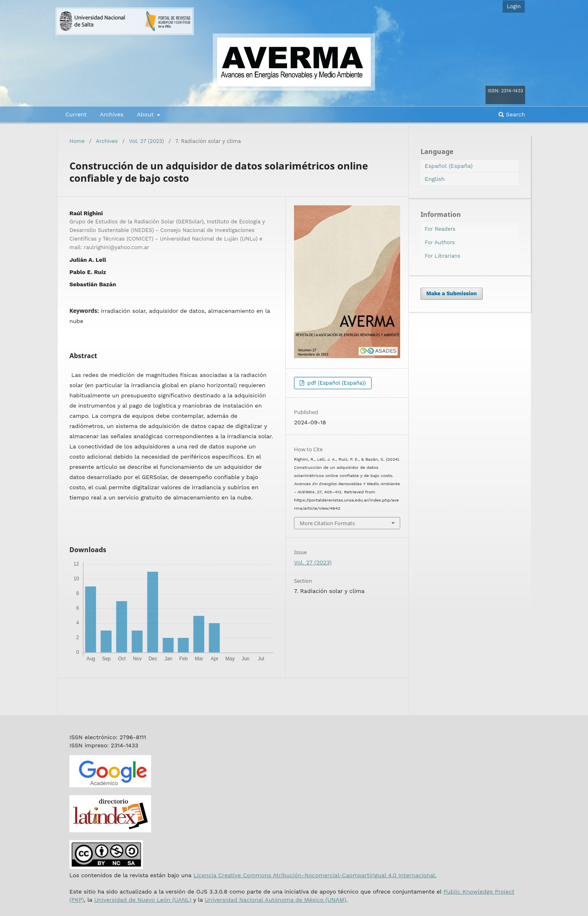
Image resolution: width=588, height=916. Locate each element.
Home (77, 141)
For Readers (440, 229)
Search (512, 114)
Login (514, 6)
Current (76, 114)
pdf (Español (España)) (336, 383)
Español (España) (449, 166)
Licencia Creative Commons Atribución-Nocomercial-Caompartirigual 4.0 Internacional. (315, 875)
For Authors (440, 242)
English (435, 179)
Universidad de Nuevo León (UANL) (143, 900)
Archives (112, 114)
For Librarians (442, 256)
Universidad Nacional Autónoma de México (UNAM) (275, 900)
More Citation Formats (327, 523)
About (146, 114)
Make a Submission (452, 293)
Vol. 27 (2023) (147, 141)
